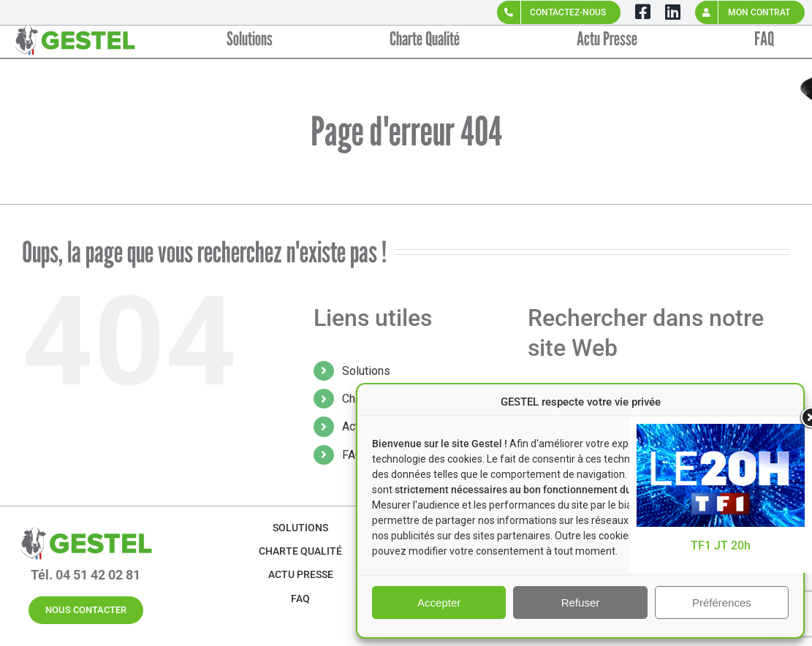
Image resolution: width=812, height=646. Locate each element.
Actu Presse (301, 574)
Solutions (366, 371)
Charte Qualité (300, 551)
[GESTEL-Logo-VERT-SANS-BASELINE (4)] (86, 527)
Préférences (722, 603)
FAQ (353, 455)
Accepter (439, 603)
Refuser (581, 603)
